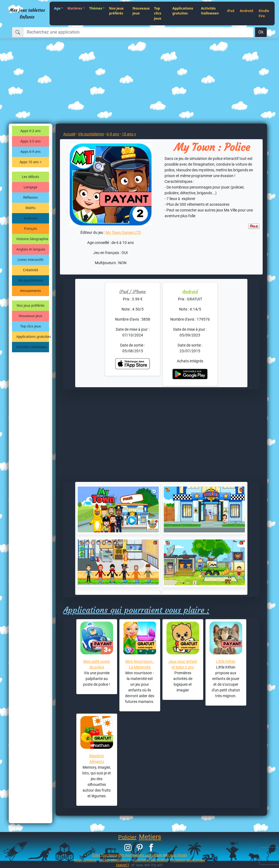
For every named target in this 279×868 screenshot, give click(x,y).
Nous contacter (85, 860)
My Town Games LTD (123, 232)
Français (31, 229)
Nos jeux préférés (116, 11)
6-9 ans (113, 134)
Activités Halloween (210, 11)
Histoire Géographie (32, 239)
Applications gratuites (183, 11)
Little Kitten (226, 661)
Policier (127, 837)
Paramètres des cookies (150, 860)
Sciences (30, 218)
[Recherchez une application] (138, 32)
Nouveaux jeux (141, 11)
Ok (261, 32)
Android (246, 11)
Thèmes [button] (96, 8)
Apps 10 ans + (31, 162)
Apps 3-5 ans (31, 141)
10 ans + (129, 134)
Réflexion (31, 197)
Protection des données (188, 860)
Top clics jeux (157, 13)
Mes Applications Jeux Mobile (140, 855)
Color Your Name (105, 855)
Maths (31, 208)
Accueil (69, 134)
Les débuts (31, 177)
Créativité (30, 270)
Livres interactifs (31, 260)
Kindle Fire (264, 13)
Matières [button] (75, 8)
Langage (31, 187)
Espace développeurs (115, 860)
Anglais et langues (31, 249)
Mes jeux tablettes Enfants (27, 13)
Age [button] (57, 8)
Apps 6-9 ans (31, 152)
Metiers (150, 837)
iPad (231, 11)
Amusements (31, 291)
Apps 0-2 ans (31, 131)
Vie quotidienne (30, 280)
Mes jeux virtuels (175, 855)
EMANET (123, 865)
